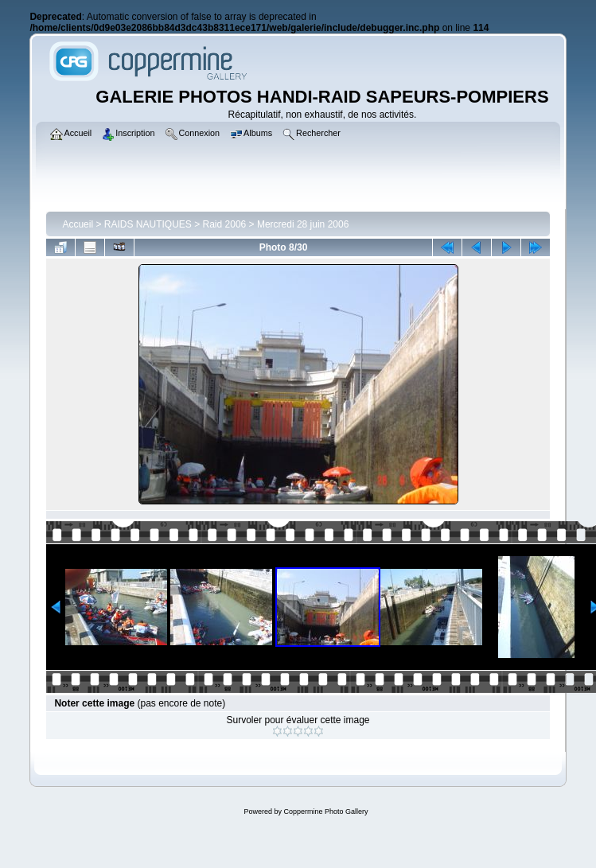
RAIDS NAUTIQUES (148, 224)
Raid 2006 (225, 224)
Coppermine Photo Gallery (325, 812)
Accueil (78, 224)
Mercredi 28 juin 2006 (303, 224)
